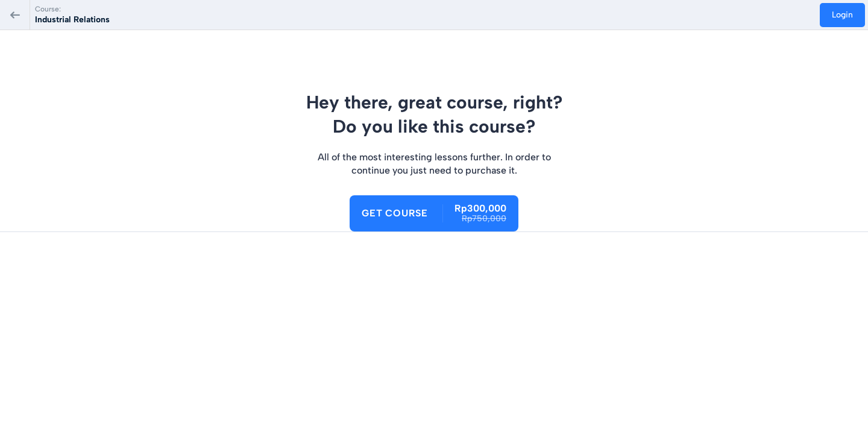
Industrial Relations (72, 20)
